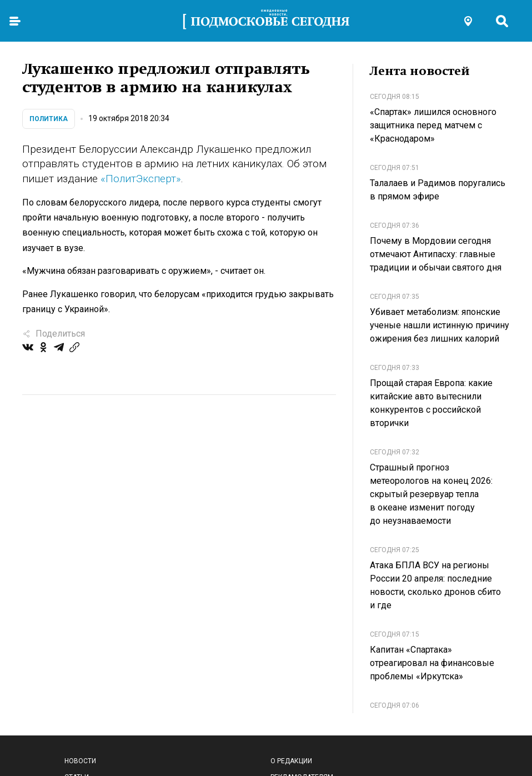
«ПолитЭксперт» (141, 179)
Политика (49, 119)
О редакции (291, 761)
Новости (80, 761)
